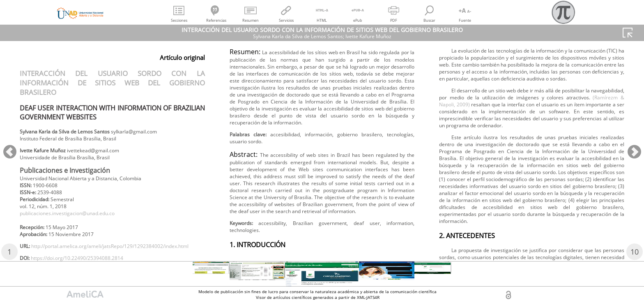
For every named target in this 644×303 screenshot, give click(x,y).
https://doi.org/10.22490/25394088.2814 (298, 80)
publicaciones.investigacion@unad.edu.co (78, 223)
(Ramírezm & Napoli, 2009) (507, 217)
